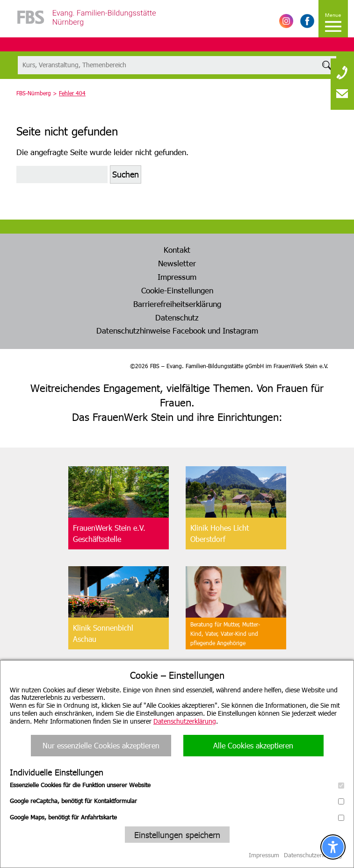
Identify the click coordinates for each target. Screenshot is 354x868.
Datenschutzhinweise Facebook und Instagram (177, 330)
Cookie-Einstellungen (177, 290)
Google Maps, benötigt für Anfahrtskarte (177, 817)
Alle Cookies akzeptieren (253, 745)
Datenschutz (177, 317)
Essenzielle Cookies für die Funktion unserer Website (177, 785)
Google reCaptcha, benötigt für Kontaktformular (177, 801)
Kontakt (177, 249)
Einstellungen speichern (177, 835)
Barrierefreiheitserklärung (177, 304)
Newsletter (177, 263)
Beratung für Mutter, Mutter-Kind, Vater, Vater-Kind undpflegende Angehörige (225, 633)
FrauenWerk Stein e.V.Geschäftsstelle (109, 533)
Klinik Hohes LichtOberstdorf (220, 533)
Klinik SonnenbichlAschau (103, 633)
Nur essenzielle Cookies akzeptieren (101, 745)
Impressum (177, 277)
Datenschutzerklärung (185, 721)
